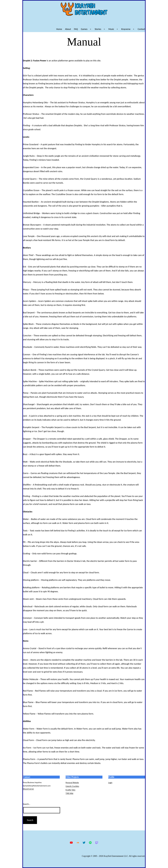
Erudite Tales (70, 790)
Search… (27, 804)
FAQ (76, 29)
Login (110, 783)
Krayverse (126, 29)
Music (111, 29)
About (68, 29)
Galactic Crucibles (72, 786)
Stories (98, 29)
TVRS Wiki (69, 793)
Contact (141, 29)
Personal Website (72, 783)
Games (84, 29)
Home (59, 29)
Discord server (28, 789)
